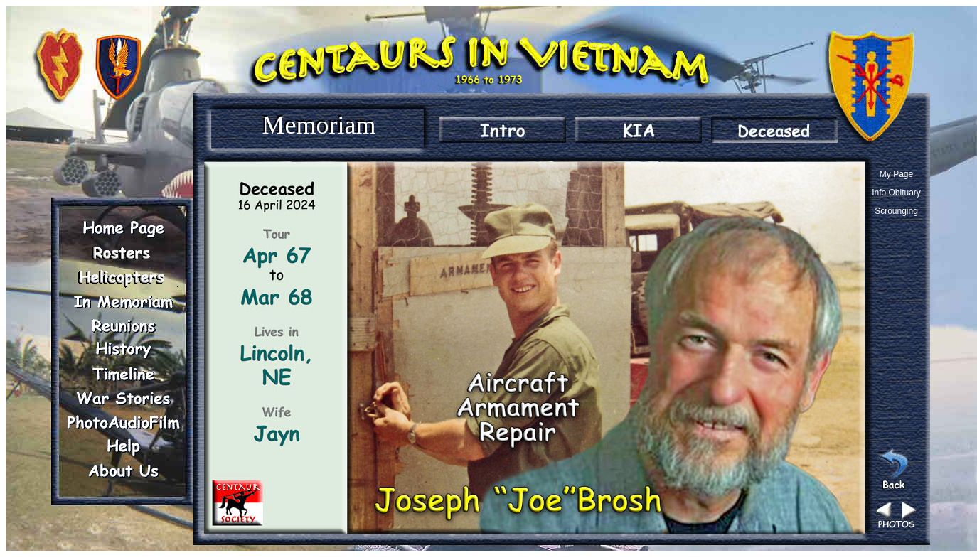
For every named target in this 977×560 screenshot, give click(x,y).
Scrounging (896, 211)
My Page (896, 174)
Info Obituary (896, 193)
